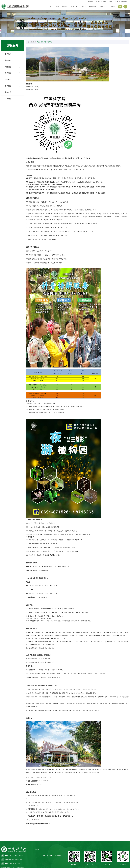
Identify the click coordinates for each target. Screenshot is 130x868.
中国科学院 (124, 1)
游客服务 (45, 42)
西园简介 (65, 6)
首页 (51, 6)
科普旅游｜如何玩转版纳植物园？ (40, 815)
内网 (104, 1)
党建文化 (103, 6)
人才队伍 (83, 6)
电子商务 (51, 42)
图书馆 (111, 1)
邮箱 (117, 1)
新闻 (57, 6)
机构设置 (74, 6)
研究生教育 (93, 6)
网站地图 (91, 1)
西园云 (98, 1)
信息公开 (112, 6)
